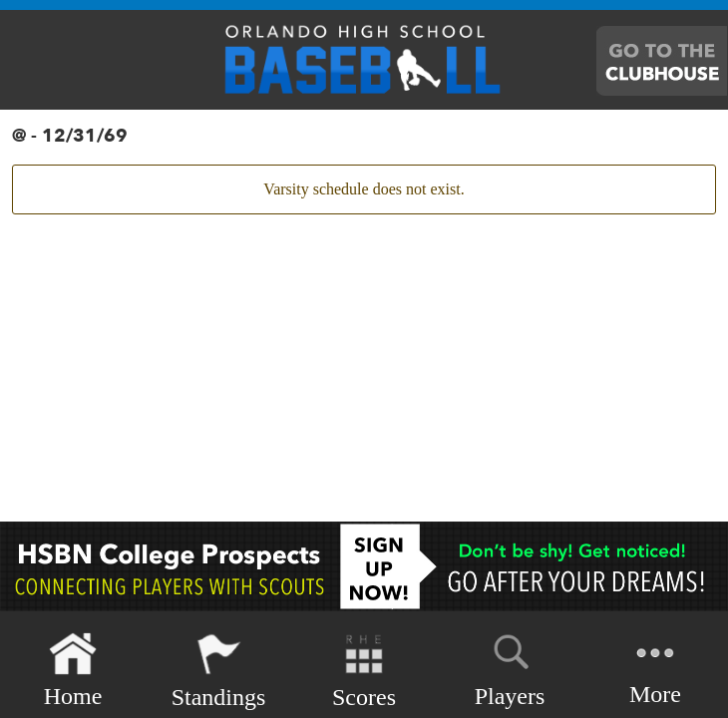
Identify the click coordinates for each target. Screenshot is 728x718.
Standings (219, 671)
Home (73, 671)
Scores (364, 671)
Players (510, 667)
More (655, 669)
